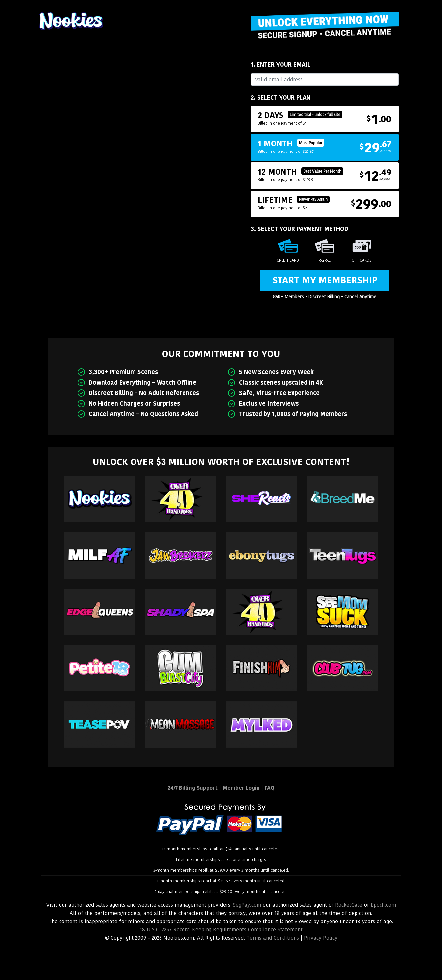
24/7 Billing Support (193, 788)
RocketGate (349, 905)
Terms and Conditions (273, 938)
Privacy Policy (321, 938)
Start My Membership (325, 280)
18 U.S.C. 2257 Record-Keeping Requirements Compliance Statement (221, 930)
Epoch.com (383, 905)
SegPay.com (247, 905)
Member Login (241, 788)
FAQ (270, 788)
